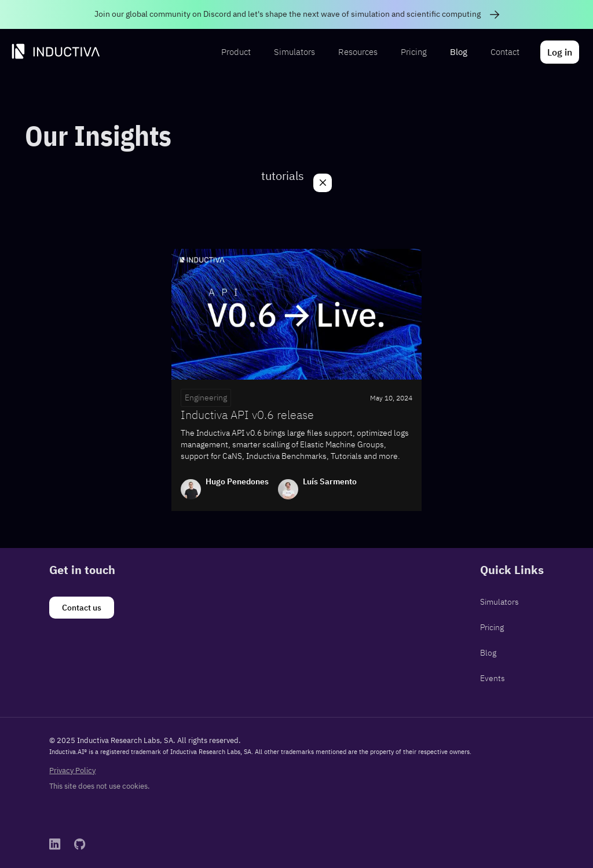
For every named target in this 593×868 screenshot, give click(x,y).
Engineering (206, 398)
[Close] (323, 183)
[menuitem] (236, 52)
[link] (296, 14)
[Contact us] (82, 608)
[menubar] (399, 52)
